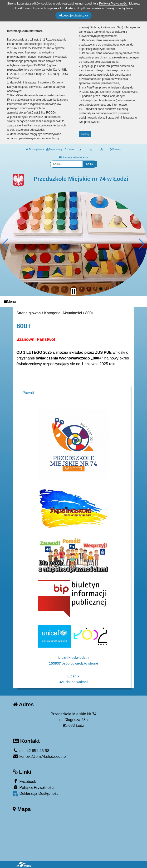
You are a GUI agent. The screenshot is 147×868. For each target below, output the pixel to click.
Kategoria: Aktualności (63, 313)
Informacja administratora (74, 158)
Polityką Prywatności (113, 3)
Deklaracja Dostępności (36, 794)
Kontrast (115, 149)
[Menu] (73, 301)
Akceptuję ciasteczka (73, 15)
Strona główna (35, 149)
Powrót (28, 393)
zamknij (85, 134)
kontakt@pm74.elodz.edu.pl (40, 756)
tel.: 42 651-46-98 (31, 751)
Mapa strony (54, 149)
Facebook (24, 781)
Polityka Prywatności (34, 787)
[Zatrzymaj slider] (73, 291)
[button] (6, 244)
